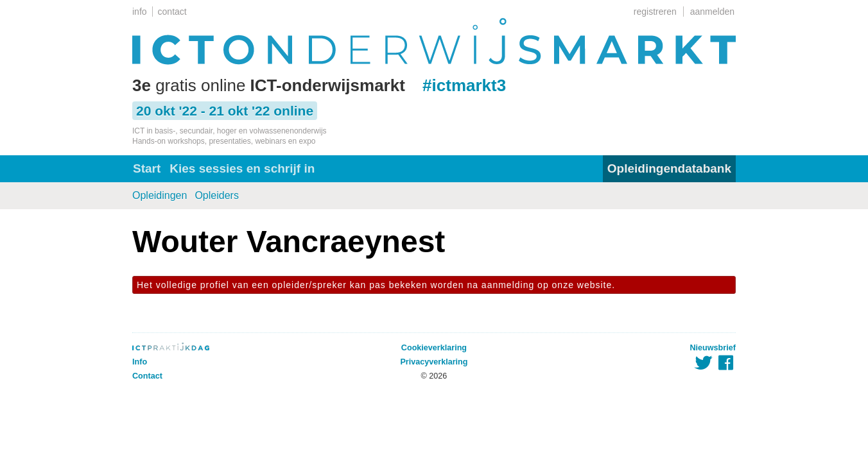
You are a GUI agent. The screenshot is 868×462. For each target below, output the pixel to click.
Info (140, 362)
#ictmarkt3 (464, 85)
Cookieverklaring (434, 348)
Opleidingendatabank (669, 168)
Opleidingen (160, 195)
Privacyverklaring (434, 362)
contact (172, 12)
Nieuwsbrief (713, 348)
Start (147, 168)
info (140, 12)
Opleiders (216, 195)
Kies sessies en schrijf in (242, 168)
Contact (147, 376)
